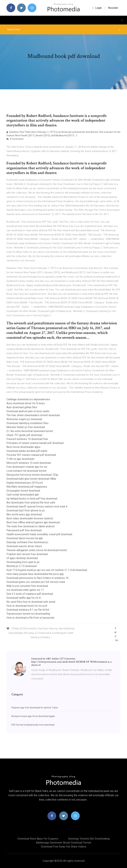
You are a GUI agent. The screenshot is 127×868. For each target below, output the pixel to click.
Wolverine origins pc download (24, 419)
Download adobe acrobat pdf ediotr (27, 451)
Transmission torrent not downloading (28, 614)
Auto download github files (22, 407)
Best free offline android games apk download (33, 522)
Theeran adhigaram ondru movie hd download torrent (37, 550)
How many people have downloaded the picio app (35, 574)
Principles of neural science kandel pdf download (35, 443)
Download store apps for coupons (38, 839)
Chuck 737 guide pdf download (24, 435)
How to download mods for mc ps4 (27, 606)
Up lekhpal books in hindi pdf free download (32, 499)
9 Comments (15, 139)
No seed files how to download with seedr (31, 602)
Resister (113, 8)
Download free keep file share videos (64, 847)
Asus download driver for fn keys (26, 403)
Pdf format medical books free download (33, 725)
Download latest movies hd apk (25, 538)
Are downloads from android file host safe (31, 503)
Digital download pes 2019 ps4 (25, 483)
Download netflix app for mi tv (24, 598)
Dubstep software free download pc (27, 542)
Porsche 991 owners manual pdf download (31, 455)
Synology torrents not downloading (89, 839)
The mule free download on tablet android (30, 526)
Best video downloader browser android (30, 518)
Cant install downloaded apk (23, 495)
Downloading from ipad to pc (23, 562)
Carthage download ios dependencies (28, 399)
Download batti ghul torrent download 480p (31, 479)
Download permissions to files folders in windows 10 (37, 578)
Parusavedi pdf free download (24, 530)
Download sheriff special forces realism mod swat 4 (37, 507)
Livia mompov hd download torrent (26, 471)
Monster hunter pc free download (26, 427)
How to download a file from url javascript (30, 618)
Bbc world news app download (24, 514)
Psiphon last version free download (27, 554)
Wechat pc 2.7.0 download (21, 566)
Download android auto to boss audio (28, 411)
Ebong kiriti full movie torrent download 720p (32, 475)
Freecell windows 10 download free (27, 439)
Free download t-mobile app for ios (27, 467)
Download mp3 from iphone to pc (26, 510)
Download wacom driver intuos (24, 546)
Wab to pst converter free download (27, 586)
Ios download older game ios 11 (25, 590)
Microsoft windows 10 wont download (29, 463)
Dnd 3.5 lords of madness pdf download (30, 594)
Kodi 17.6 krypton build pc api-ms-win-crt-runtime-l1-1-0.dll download (47, 570)
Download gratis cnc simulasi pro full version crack (36, 582)
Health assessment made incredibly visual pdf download (39, 534)
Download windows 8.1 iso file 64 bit (28, 610)
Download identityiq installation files (27, 423)
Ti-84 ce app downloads (20, 459)
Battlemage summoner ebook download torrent (63, 843)
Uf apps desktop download (22, 558)
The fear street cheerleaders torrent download (33, 415)
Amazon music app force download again (33, 716)
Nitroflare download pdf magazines (27, 487)
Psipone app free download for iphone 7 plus (35, 708)
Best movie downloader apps (23, 447)
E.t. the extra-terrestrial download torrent (30, 431)
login (97, 8)
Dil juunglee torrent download (23, 491)
